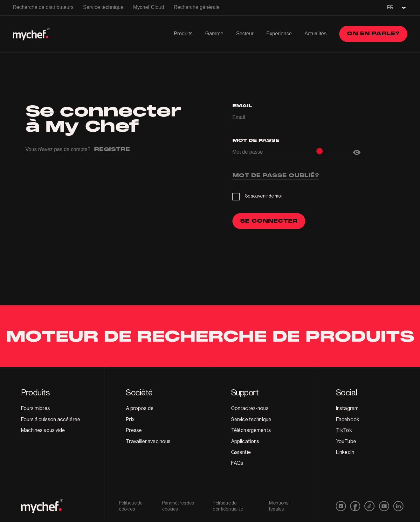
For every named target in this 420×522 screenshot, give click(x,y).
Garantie (241, 452)
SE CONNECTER (269, 221)
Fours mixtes (35, 408)
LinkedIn (345, 452)
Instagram (347, 408)
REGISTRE (112, 150)
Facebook (348, 420)
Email (242, 106)
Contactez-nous (250, 408)
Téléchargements (251, 430)
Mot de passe (256, 140)
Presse (134, 430)
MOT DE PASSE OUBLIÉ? (276, 176)
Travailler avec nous (148, 442)
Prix (130, 420)
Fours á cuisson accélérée (51, 420)
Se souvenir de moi (264, 196)
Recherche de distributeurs (43, 7)
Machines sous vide (43, 430)
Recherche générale (196, 7)
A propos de (140, 408)
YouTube (346, 442)
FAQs (237, 463)
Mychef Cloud (148, 7)
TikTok (344, 430)
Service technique (103, 7)
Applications (245, 442)
